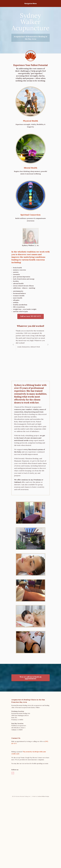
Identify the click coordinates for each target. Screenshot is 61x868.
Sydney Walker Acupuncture (30, 22)
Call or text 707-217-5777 (31, 313)
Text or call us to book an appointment (30, 721)
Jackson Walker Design (43, 867)
